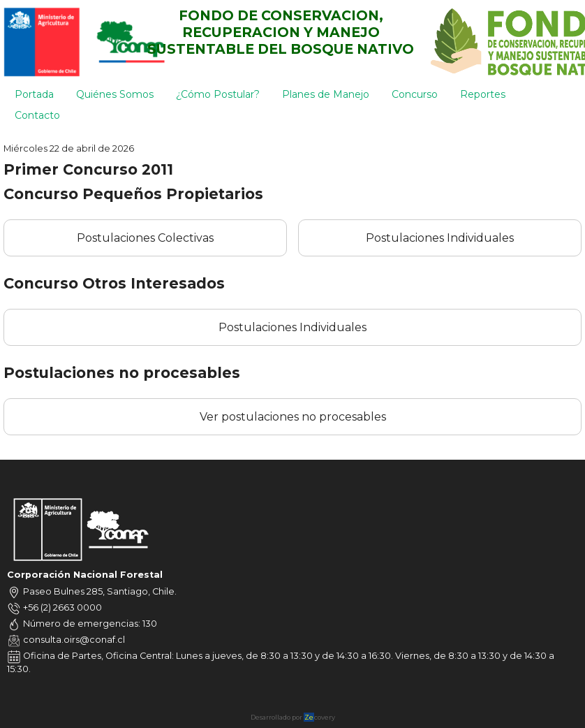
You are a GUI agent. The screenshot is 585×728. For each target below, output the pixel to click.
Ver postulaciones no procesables (293, 417)
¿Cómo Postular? (218, 94)
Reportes (483, 94)
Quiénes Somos (115, 94)
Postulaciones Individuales (440, 238)
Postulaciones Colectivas (145, 238)
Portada (34, 94)
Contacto (37, 115)
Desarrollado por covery (293, 717)
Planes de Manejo (326, 94)
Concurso (415, 94)
